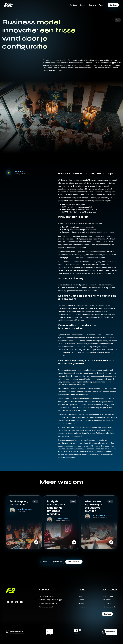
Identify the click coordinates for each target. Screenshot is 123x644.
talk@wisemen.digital (109, 607)
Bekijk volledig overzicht (52, 562)
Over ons (82, 607)
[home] (9, 5)
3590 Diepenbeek (108, 600)
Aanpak (81, 600)
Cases (83, 5)
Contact (113, 5)
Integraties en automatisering (49, 603)
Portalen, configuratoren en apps (51, 600)
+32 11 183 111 (106, 603)
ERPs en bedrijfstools (46, 596)
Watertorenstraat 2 (109, 596)
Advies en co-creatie (46, 607)
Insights (81, 603)
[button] (73, 5)
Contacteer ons (74, 562)
